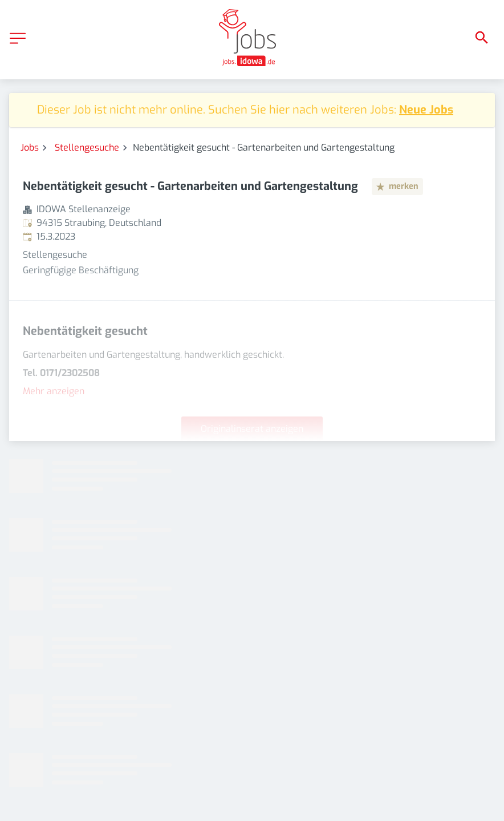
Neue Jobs (426, 110)
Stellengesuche (87, 147)
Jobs (30, 147)
